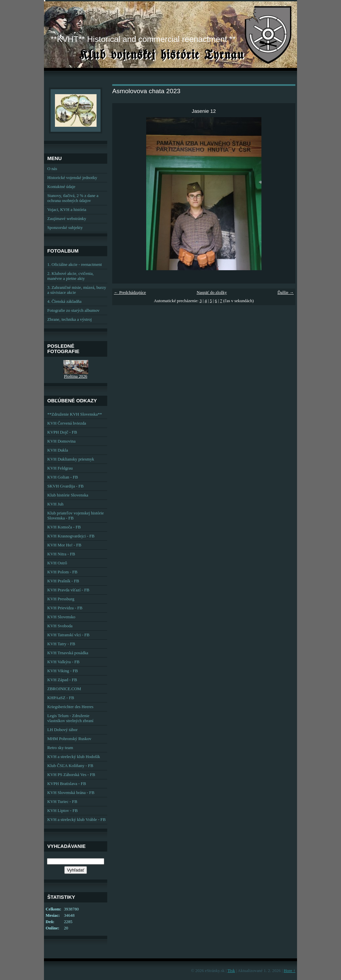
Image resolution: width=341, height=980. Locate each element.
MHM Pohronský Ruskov (69, 739)
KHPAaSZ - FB (61, 698)
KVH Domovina (61, 441)
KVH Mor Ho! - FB (64, 545)
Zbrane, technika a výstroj (70, 319)
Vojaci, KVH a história (67, 210)
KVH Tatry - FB (61, 644)
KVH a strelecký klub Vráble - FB (76, 820)
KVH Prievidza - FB (65, 608)
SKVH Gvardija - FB (65, 486)
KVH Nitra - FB (61, 554)
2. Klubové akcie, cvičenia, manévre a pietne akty (70, 276)
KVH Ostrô (57, 563)
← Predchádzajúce (130, 293)
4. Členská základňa (64, 301)
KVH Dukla (58, 450)
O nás (52, 169)
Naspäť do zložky (212, 293)
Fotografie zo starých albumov (73, 310)
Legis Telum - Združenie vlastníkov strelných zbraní (70, 718)
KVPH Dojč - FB (62, 432)
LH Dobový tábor (62, 730)
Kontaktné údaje (61, 187)
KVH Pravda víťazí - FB (68, 590)
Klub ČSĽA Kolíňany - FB (70, 766)
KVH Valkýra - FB (63, 662)
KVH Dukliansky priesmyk (71, 459)
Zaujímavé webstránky (67, 219)
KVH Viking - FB (63, 671)
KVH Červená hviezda (67, 423)
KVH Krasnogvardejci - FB (71, 536)
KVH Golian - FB (63, 477)
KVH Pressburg (61, 599)
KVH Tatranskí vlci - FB (68, 635)
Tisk (231, 971)
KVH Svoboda (60, 626)
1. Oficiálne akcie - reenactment (75, 265)
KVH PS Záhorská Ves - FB (71, 775)
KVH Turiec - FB (62, 802)
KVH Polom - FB (62, 572)
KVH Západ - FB (62, 680)
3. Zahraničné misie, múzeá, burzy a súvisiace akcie (77, 290)
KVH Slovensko (61, 617)
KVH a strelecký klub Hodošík (74, 757)
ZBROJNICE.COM (64, 689)
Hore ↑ (290, 971)
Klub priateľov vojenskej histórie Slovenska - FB (76, 516)
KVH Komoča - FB (64, 527)
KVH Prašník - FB (63, 581)
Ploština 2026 (76, 376)
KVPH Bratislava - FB (67, 784)
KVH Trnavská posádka (68, 653)
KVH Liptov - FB (62, 811)
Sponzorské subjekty (65, 228)
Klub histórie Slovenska (68, 495)
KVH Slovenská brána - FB (71, 793)
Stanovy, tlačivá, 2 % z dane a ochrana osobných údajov (73, 198)
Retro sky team (60, 748)
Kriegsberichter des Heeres (70, 707)
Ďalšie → (286, 293)
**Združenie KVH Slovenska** (75, 414)
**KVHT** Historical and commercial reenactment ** (143, 39)
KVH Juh (55, 504)
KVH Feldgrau (60, 468)
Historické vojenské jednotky (72, 178)
